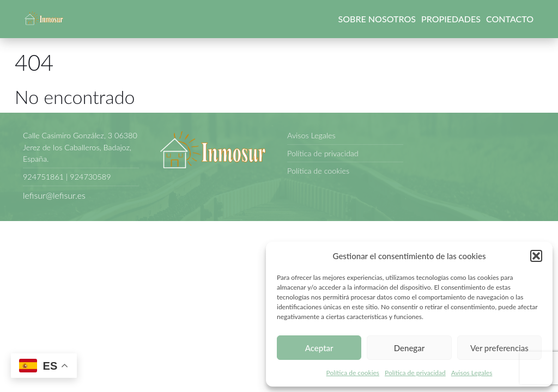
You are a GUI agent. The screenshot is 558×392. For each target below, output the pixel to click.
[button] (536, 256)
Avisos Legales (472, 373)
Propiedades (451, 19)
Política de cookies (353, 373)
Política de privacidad (415, 373)
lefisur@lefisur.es (54, 195)
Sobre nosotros (377, 19)
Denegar (409, 348)
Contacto (510, 19)
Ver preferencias (499, 348)
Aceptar (319, 348)
